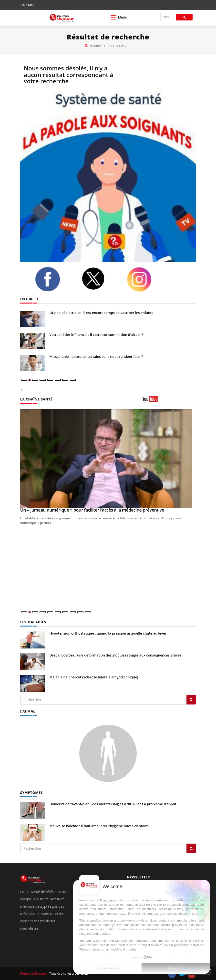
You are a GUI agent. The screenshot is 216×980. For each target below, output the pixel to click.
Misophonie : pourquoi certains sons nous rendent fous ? (96, 357)
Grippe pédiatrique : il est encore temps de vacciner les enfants (101, 313)
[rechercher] (166, 17)
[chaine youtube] (169, 401)
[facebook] (55, 279)
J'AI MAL (28, 711)
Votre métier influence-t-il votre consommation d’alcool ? (96, 335)
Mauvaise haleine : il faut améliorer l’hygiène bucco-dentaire (99, 826)
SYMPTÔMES (31, 792)
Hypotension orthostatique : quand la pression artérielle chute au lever (108, 633)
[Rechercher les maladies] (191, 700)
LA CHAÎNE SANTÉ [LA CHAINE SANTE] (36, 399)
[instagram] (146, 279)
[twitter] (101, 279)
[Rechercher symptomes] (191, 848)
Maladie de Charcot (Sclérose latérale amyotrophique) (94, 677)
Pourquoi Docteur (34, 973)
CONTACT (28, 5)
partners (109, 900)
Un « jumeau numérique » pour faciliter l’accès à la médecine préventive (92, 510)
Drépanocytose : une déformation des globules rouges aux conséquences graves (115, 655)
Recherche (118, 46)
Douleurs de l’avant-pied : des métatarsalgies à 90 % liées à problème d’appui (113, 804)
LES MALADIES (33, 622)
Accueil (96, 46)
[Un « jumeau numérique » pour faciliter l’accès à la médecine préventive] (108, 458)
